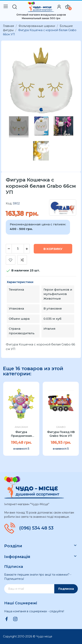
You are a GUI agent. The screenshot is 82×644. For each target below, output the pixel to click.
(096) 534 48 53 (36, 528)
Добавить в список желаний (11, 260)
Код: (9, 203)
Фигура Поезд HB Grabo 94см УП (61, 434)
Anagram (21, 427)
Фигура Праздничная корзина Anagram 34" (21, 434)
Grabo (61, 427)
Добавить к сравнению (22, 260)
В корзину (53, 249)
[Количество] (18, 249)
